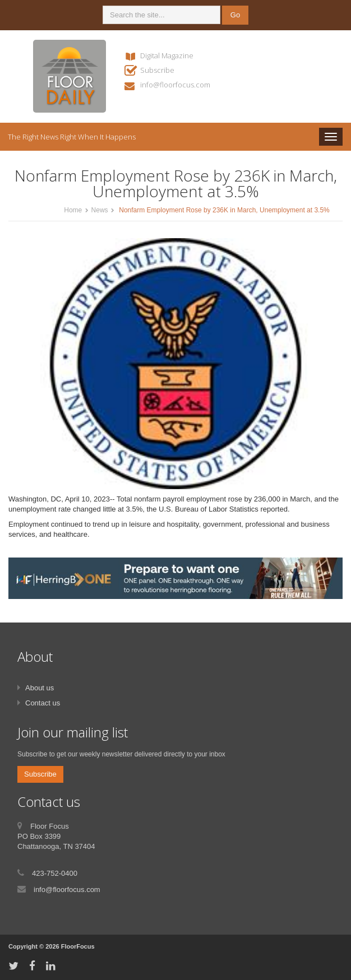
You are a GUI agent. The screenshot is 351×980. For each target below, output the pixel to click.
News (100, 210)
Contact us (43, 703)
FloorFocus (78, 946)
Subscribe (157, 70)
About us (40, 688)
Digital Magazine (167, 55)
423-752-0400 (55, 873)
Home (73, 210)
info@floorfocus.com (175, 85)
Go (235, 15)
